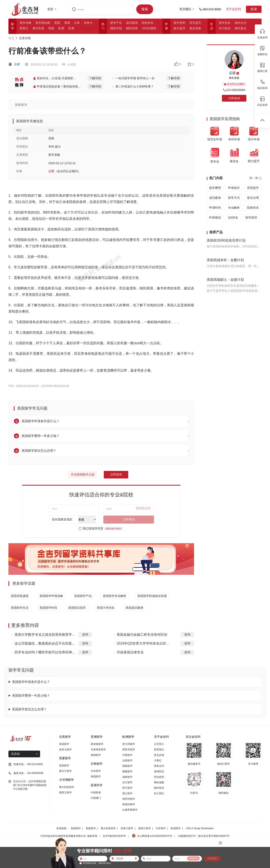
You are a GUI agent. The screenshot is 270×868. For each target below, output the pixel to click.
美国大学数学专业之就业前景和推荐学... (45, 635)
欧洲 (61, 28)
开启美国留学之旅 (83, 474)
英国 (57, 23)
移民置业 (240, 28)
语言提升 (195, 23)
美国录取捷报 (20, 596)
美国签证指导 (77, 608)
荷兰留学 (127, 788)
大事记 (158, 761)
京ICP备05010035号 (114, 836)
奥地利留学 (129, 804)
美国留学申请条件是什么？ (31, 682)
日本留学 (96, 771)
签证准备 (195, 28)
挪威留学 (127, 771)
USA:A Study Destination (200, 828)
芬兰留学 (127, 782)
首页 (11, 38)
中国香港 (96, 793)
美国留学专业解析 (115, 596)
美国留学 (64, 744)
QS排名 (233, 218)
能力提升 (180, 28)
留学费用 (215, 188)
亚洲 (71, 28)
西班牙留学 (129, 750)
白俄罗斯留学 (130, 810)
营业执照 (159, 777)
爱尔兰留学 (65, 771)
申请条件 (234, 188)
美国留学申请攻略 (51, 596)
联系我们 (159, 750)
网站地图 (159, 782)
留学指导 (251, 218)
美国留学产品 (83, 596)
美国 (67, 23)
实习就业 (225, 28)
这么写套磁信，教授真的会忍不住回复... (45, 643)
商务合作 (159, 766)
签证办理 (253, 198)
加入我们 (159, 793)
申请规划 (215, 218)
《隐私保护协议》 (113, 529)
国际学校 (116, 28)
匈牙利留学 (129, 799)
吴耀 (14, 64)
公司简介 (159, 744)
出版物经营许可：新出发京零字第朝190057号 (204, 836)
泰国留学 (96, 755)
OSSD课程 (149, 28)
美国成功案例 (134, 608)
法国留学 (127, 761)
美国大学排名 (106, 608)
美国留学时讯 (48, 608)
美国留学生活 (20, 608)
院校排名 (148, 23)
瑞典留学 (127, 777)
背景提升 (253, 188)
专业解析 (234, 208)
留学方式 (234, 198)
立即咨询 (116, 474)
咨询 (85, 634)
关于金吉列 (234, 9)
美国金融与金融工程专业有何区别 (142, 635)
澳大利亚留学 (67, 787)
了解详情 (95, 78)
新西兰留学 (65, 793)
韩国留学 (96, 777)
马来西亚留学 (98, 750)
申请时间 (215, 208)
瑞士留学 (127, 793)
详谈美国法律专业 (130, 652)
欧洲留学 (176, 828)
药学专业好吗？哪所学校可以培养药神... (45, 652)
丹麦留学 (127, 755)
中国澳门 (96, 798)
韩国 (51, 28)
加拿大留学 (65, 750)
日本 (77, 23)
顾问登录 (159, 788)
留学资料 (180, 23)
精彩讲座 (132, 28)
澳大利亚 (38, 28)
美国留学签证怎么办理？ (29, 709)
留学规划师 (43, 23)
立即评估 (129, 519)
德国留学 (127, 766)
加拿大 (88, 23)
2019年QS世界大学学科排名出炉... (143, 643)
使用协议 (159, 771)
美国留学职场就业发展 (152, 596)
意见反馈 (159, 755)
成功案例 (132, 23)
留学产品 (116, 23)
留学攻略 (26, 23)
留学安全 (225, 23)
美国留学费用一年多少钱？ (31, 695)
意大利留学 (129, 744)
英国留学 (64, 766)
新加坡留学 (97, 744)
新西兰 (24, 28)
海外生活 (240, 23)
